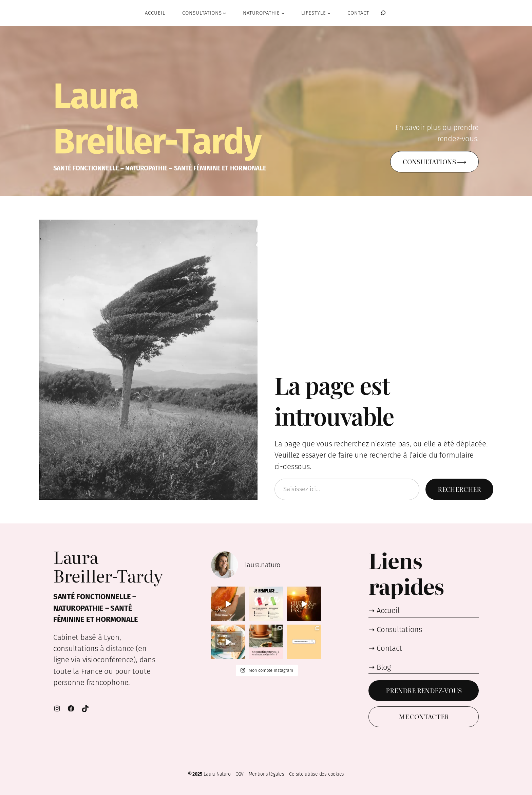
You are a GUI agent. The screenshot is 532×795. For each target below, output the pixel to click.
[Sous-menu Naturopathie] (283, 13)
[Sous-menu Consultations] (224, 13)
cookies (336, 774)
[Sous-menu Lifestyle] (329, 13)
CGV (240, 774)
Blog (384, 667)
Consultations (399, 630)
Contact (389, 648)
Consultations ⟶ (434, 161)
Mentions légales (267, 774)
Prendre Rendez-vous (424, 690)
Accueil (388, 611)
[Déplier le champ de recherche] (381, 13)
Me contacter (424, 716)
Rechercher (459, 489)
